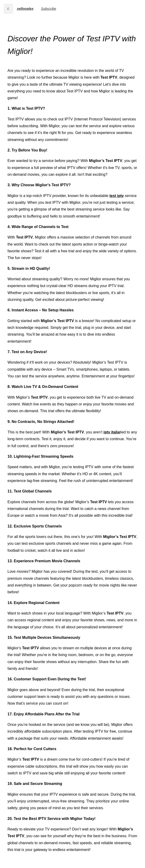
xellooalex (25, 9)
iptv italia (112, 432)
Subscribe (49, 9)
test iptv (117, 196)
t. (8, 9)
